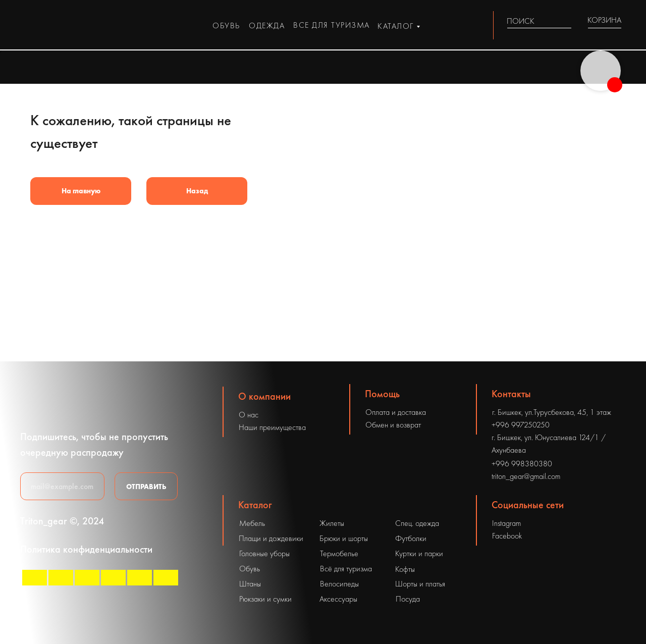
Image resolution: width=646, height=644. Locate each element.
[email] (62, 486)
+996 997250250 (521, 425)
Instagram (506, 523)
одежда (267, 25)
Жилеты (332, 523)
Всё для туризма (346, 569)
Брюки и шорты (344, 538)
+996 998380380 (522, 464)
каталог (396, 26)
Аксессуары (338, 599)
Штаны (250, 584)
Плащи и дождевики (271, 538)
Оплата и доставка (396, 412)
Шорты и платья (420, 584)
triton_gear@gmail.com (526, 476)
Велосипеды (339, 584)
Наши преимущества (272, 427)
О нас (249, 415)
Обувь (250, 569)
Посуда (408, 599)
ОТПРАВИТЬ (146, 487)
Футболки (411, 538)
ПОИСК (521, 21)
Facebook (507, 536)
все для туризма (332, 25)
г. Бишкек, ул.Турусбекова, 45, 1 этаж (552, 412)
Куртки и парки (419, 553)
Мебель (252, 523)
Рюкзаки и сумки (265, 599)
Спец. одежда (417, 523)
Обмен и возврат (393, 425)
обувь (226, 25)
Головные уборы (264, 553)
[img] (566, 21)
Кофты (405, 569)
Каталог (255, 505)
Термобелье (339, 553)
